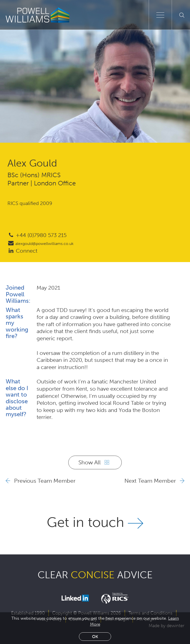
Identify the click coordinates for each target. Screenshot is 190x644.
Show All (94, 462)
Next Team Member (154, 481)
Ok (95, 637)
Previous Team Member (41, 481)
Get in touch (95, 522)
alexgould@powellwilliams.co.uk (40, 244)
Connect (22, 251)
